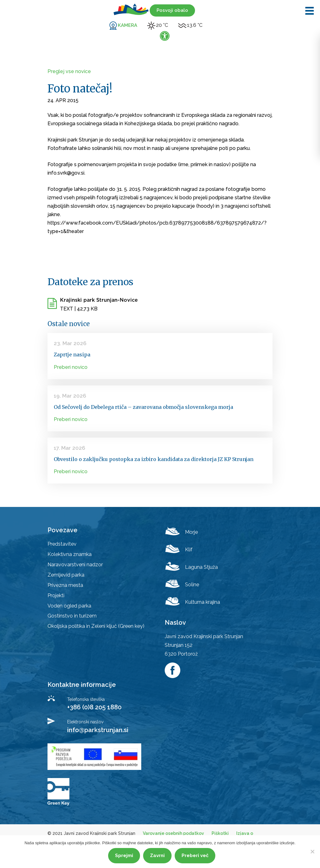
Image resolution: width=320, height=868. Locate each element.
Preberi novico (71, 367)
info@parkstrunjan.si (98, 730)
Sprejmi (124, 856)
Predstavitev (62, 544)
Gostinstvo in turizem (72, 616)
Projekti (56, 595)
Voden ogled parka (69, 606)
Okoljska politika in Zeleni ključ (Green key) (96, 626)
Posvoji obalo (172, 10)
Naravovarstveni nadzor (75, 565)
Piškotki (220, 833)
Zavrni (157, 856)
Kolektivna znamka (70, 554)
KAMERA (127, 25)
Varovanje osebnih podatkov (173, 833)
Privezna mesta (65, 585)
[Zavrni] (312, 851)
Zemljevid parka (66, 575)
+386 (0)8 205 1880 (94, 707)
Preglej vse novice (69, 71)
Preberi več (195, 856)
